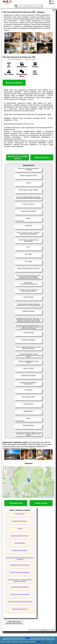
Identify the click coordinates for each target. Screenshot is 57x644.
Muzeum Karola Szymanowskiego (20, 573)
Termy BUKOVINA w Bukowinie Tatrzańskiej (20, 602)
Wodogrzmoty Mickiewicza (20, 521)
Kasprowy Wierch (20, 514)
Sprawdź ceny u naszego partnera (18, 157)
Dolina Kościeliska (20, 543)
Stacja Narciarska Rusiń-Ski (20, 609)
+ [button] (6, 469)
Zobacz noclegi (41, 503)
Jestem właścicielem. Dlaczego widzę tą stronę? (14, 622)
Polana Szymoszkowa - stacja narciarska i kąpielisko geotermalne (20, 581)
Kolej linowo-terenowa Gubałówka (20, 594)
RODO (39, 642)
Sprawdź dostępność (14, 83)
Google (28, 638)
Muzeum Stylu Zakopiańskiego (20, 587)
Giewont (20, 529)
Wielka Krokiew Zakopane (20, 551)
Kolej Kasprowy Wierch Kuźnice (20, 536)
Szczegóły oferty (16, 503)
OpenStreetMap (50, 497)
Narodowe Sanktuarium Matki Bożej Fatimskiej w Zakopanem (20, 559)
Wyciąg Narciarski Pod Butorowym (20, 565)
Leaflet (42, 497)
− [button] (6, 473)
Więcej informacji (42, 157)
